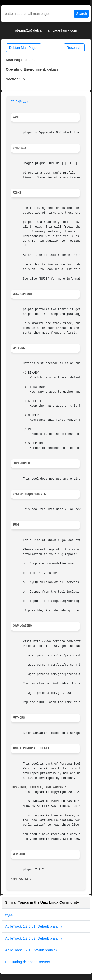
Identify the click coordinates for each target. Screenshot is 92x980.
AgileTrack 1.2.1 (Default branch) (31, 950)
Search (81, 14)
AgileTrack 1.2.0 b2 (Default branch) (33, 938)
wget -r (11, 915)
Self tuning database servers (27, 962)
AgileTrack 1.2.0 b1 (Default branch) (33, 926)
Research (74, 48)
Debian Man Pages (24, 48)
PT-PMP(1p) (19, 102)
